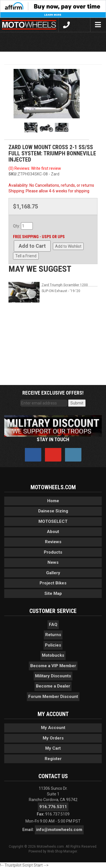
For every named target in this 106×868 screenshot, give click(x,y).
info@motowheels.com (59, 830)
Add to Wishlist (68, 246)
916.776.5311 (53, 807)
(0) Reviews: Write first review (35, 168)
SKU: (13, 174)
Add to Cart (32, 246)
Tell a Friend (26, 256)
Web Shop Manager (62, 851)
